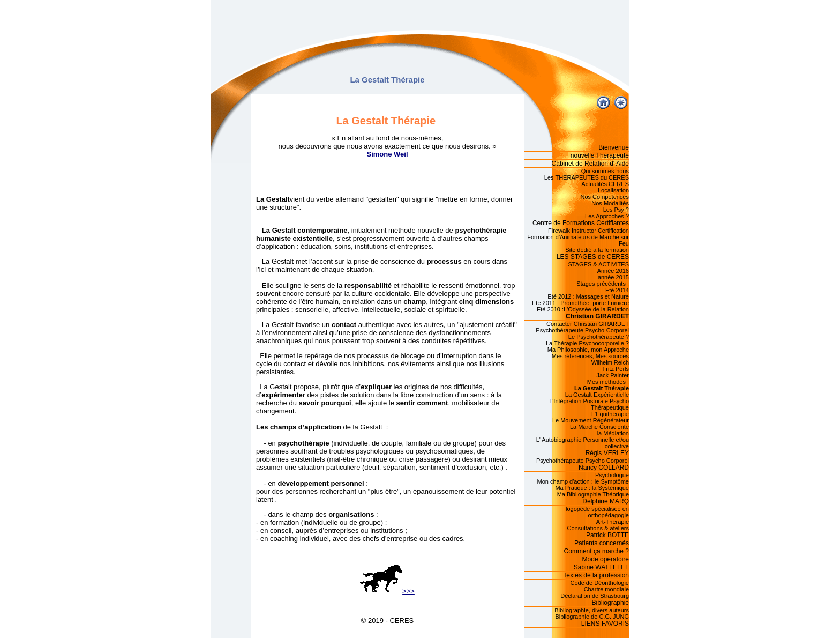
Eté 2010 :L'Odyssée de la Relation (583, 309)
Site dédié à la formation (597, 250)
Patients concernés (602, 543)
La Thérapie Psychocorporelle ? (587, 343)
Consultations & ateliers (598, 528)
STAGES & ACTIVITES (599, 264)
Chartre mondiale (606, 589)
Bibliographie (610, 603)
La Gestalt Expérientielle (597, 395)
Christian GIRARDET (597, 316)
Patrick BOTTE (607, 535)
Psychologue (612, 475)
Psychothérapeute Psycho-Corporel (582, 330)
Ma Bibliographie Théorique (593, 494)
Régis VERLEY (607, 453)
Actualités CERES (605, 184)
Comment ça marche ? (597, 551)
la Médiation (613, 433)
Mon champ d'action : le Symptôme (583, 481)
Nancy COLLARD (604, 468)
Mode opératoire (606, 559)
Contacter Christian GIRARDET (588, 324)
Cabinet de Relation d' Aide (590, 164)
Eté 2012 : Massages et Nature (588, 296)
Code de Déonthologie (600, 583)
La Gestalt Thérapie (602, 388)
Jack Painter (613, 375)
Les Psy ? (616, 210)
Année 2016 (613, 271)
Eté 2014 (617, 290)
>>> (387, 591)
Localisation (613, 190)
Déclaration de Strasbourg (595, 596)
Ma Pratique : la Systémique (592, 488)
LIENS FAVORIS (605, 624)
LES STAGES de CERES (593, 257)
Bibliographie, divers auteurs (592, 610)
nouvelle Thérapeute (600, 155)
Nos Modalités (610, 203)
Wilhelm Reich (610, 362)
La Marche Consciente (599, 427)
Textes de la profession (596, 575)
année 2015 (613, 277)
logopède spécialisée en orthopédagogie (597, 512)
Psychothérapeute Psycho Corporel (583, 461)
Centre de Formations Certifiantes (581, 223)
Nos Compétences (605, 197)
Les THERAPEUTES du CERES (587, 177)
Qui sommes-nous (605, 171)
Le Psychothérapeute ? (599, 337)
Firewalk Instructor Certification (588, 231)
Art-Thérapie (613, 522)
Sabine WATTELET (601, 567)
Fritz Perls (616, 369)
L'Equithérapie (610, 414)
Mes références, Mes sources (590, 356)
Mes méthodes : (608, 382)
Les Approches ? (607, 216)
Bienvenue (614, 147)
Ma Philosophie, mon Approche (588, 350)
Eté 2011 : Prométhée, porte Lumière (580, 303)
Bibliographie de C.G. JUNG (592, 617)
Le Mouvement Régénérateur (591, 420)
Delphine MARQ (606, 501)
